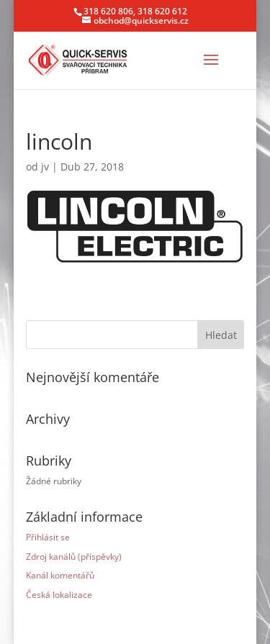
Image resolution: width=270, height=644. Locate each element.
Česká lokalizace (59, 595)
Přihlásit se (48, 537)
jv (45, 167)
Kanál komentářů (60, 575)
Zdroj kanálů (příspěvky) (74, 557)
